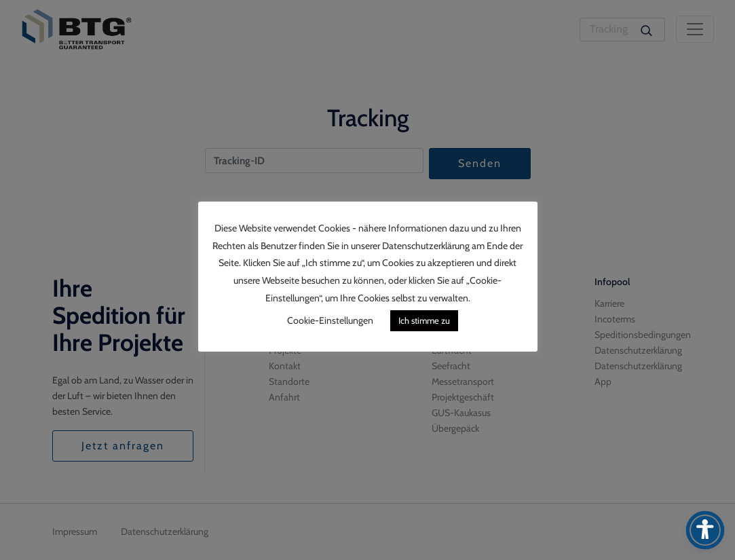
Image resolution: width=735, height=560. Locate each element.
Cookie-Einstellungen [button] (330, 320)
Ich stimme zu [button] (424, 320)
